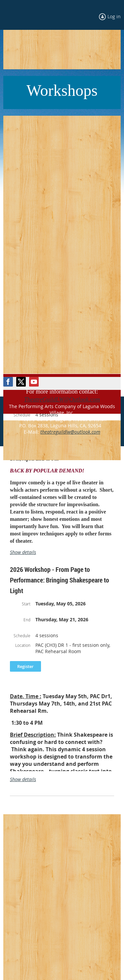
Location (23, 645)
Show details (23, 552)
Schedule (22, 636)
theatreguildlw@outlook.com (70, 432)
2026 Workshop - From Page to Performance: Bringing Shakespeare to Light (60, 580)
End (27, 620)
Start (26, 604)
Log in (114, 16)
